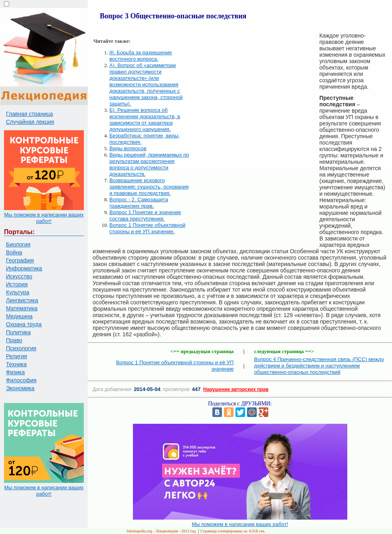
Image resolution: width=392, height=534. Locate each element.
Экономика (20, 388)
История (17, 284)
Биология (18, 244)
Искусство (19, 276)
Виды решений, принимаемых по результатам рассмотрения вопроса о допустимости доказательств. (149, 164)
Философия (21, 380)
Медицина (19, 316)
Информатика (24, 268)
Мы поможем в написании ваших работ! (44, 218)
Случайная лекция (30, 122)
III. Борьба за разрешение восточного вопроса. (141, 56)
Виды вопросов (128, 148)
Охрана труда (24, 324)
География (20, 260)
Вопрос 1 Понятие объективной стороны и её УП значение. (147, 228)
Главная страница (30, 114)
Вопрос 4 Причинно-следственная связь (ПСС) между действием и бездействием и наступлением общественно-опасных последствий (319, 366)
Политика (18, 332)
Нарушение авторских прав (236, 389)
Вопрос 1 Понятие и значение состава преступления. (145, 215)
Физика (15, 372)
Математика (22, 308)
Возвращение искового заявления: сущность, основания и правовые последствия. (149, 187)
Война (14, 252)
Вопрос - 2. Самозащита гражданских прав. (139, 203)
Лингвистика (22, 300)
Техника (16, 364)
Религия (17, 356)
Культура (18, 292)
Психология (21, 348)
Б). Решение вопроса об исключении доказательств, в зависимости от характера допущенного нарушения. (145, 120)
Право (14, 340)
